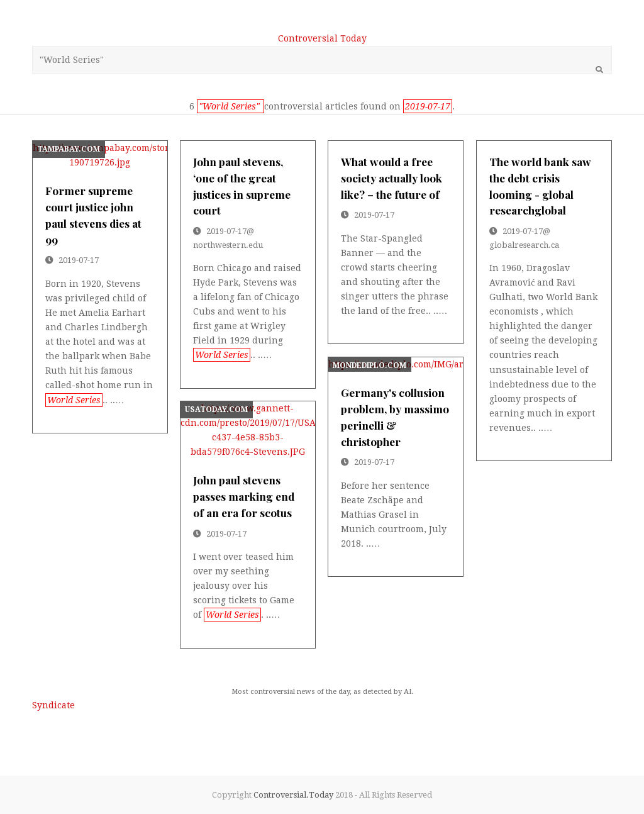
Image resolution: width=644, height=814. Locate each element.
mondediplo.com (369, 365)
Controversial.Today (293, 795)
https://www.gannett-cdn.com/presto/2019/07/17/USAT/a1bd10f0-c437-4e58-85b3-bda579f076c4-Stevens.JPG (247, 430)
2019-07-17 (79, 260)
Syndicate (53, 705)
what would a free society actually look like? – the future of (391, 178)
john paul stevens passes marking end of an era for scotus (244, 496)
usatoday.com (216, 410)
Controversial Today (322, 38)
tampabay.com (69, 149)
